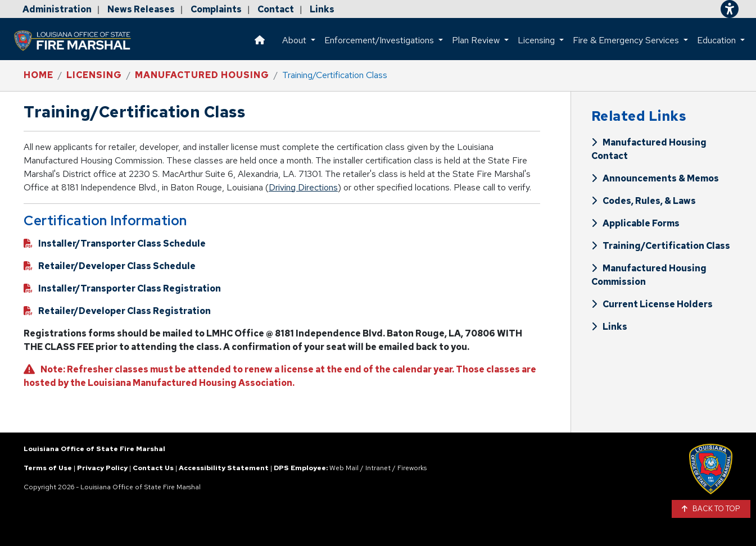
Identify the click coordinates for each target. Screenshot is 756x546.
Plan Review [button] (477, 40)
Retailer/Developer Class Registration (117, 311)
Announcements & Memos (655, 178)
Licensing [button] (537, 40)
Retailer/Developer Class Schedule (110, 266)
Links (322, 9)
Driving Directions (303, 187)
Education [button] (717, 40)
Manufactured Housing (202, 75)
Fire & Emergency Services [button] (627, 40)
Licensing (94, 75)
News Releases (141, 9)
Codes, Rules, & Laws (644, 201)
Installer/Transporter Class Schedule (115, 244)
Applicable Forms (635, 223)
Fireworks (412, 468)
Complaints (216, 9)
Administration (57, 9)
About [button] (295, 40)
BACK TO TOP (711, 509)
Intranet (378, 468)
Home (39, 75)
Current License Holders (652, 304)
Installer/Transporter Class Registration (122, 288)
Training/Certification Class (661, 246)
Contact (276, 9)
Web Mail (344, 468)
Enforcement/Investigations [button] (380, 40)
